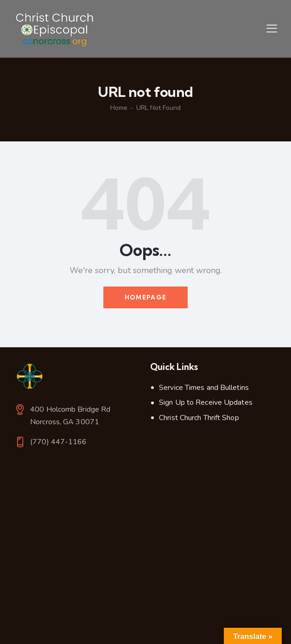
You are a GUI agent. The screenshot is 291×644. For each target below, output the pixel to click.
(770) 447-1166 (58, 442)
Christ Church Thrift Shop (199, 418)
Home (119, 108)
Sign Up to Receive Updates (206, 402)
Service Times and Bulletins (204, 388)
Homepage (145, 297)
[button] (272, 29)
